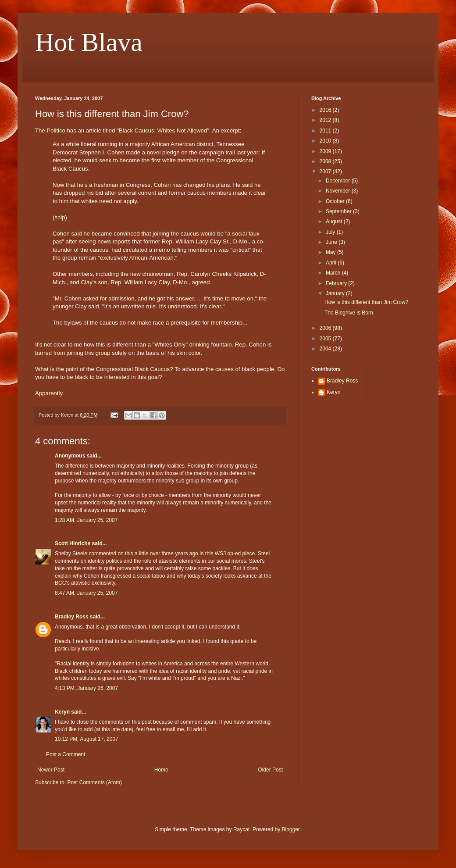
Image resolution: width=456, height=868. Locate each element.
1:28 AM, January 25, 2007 (86, 520)
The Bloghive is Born (349, 313)
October (336, 201)
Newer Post (51, 770)
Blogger (291, 829)
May (331, 252)
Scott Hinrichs (73, 543)
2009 (326, 151)
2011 (326, 131)
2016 (326, 110)
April (332, 263)
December (339, 181)
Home (161, 770)
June (332, 242)
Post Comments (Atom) (94, 782)
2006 (326, 328)
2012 (326, 120)
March (334, 273)
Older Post (270, 770)
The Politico (50, 130)
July (331, 232)
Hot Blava (89, 42)
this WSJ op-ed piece (230, 554)
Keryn (62, 712)
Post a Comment (66, 754)
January (336, 293)
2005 (326, 339)
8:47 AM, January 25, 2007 (86, 593)
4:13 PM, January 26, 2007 (86, 688)
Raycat (241, 829)
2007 (326, 171)
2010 (326, 141)
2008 (326, 161)
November (339, 191)
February (337, 283)
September (339, 211)
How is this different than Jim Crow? (366, 302)
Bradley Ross (72, 617)
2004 (326, 349)
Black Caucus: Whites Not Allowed (163, 130)
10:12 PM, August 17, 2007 (87, 739)
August (335, 221)
